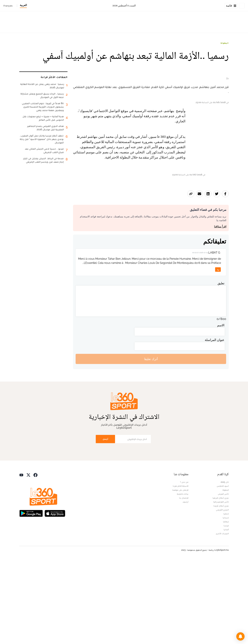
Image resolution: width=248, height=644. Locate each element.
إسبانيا (226, 601)
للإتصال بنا (184, 581)
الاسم (221, 409)
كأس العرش (223, 577)
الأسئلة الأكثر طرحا (181, 569)
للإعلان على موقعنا (180, 573)
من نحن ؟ (184, 566)
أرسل (105, 522)
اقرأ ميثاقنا (220, 310)
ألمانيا (226, 613)
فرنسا (226, 609)
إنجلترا (226, 597)
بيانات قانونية (183, 577)
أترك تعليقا (151, 442)
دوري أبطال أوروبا (221, 589)
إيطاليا (226, 605)
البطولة (225, 43)
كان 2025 (225, 566)
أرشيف (185, 585)
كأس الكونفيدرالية (221, 585)
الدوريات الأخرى (222, 617)
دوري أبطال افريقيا (221, 581)
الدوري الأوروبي (222, 593)
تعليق (221, 367)
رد (218, 353)
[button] (240, 636)
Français (8, 6)
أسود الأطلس (223, 569)
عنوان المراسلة (215, 423)
